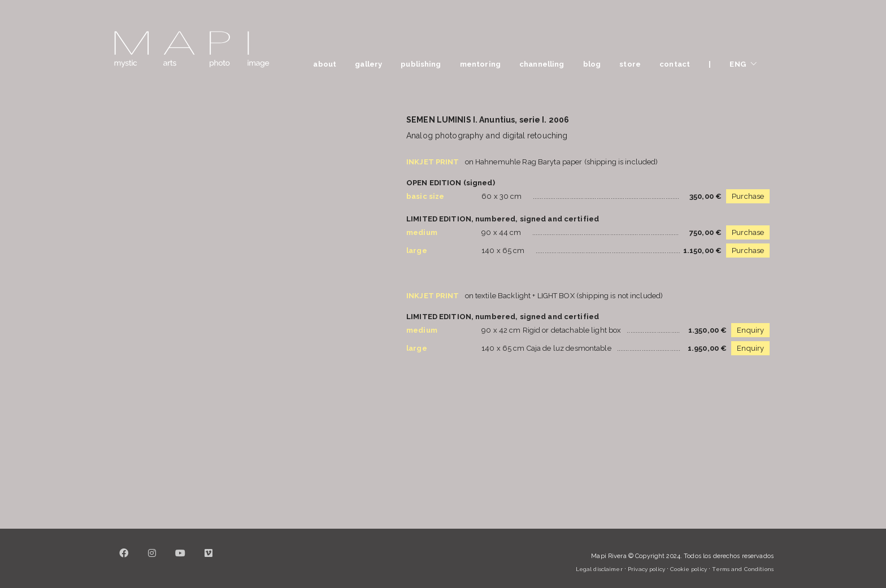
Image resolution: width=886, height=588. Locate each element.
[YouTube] (180, 560)
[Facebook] (124, 560)
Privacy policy (646, 569)
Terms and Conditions (743, 569)
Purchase (748, 196)
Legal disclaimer (599, 569)
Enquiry (750, 330)
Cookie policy (689, 569)
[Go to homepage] (192, 49)
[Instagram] (152, 560)
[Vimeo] (209, 560)
